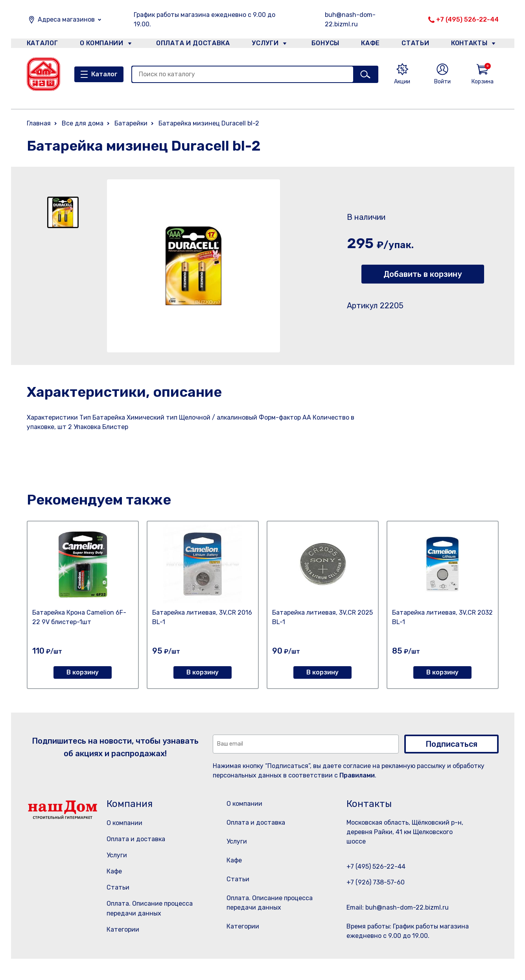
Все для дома (83, 123)
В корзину (83, 672)
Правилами (357, 775)
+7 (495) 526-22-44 (467, 19)
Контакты (474, 45)
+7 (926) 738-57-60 (376, 882)
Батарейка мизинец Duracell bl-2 (209, 123)
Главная (39, 123)
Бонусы (322, 45)
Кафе (370, 45)
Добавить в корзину (423, 274)
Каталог (41, 45)
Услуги (262, 45)
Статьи (417, 45)
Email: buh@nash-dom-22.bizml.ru (398, 907)
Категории (123, 929)
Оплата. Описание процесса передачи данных (272, 923)
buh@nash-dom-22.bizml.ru (350, 19)
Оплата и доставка (190, 45)
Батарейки (131, 123)
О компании (102, 45)
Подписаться (451, 744)
